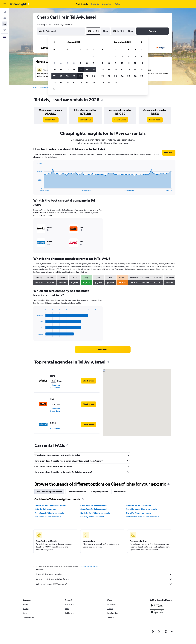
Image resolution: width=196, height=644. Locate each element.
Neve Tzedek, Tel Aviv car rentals (49, 513)
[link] (51, 120)
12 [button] (67, 70)
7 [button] (80, 63)
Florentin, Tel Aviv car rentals (139, 505)
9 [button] (94, 63)
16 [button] (94, 70)
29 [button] (87, 83)
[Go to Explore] (5, 30)
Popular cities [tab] (120, 492)
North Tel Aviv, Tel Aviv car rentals (95, 513)
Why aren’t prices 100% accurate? (104, 584)
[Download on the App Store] (157, 612)
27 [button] (74, 83)
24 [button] (54, 83)
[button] (5, 4)
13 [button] (74, 70)
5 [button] (67, 63)
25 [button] (61, 83)
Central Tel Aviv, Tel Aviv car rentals (50, 505)
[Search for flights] (5, 13)
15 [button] (87, 70)
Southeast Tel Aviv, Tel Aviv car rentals (143, 517)
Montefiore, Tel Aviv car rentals (94, 509)
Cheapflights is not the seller (104, 574)
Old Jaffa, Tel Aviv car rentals (138, 513)
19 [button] (67, 76)
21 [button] (81, 76)
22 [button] (87, 76)
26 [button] (67, 83)
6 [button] (74, 63)
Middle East (44, 88)
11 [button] (61, 70)
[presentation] (102, 100)
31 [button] (54, 89)
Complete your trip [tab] (100, 492)
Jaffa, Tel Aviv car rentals (46, 509)
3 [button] (54, 63)
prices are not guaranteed (89, 566)
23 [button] (94, 76)
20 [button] (74, 76)
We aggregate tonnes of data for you (104, 579)
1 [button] (87, 56)
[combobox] (44, 24)
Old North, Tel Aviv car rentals (48, 517)
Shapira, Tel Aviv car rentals (92, 517)
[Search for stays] (5, 18)
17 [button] (54, 76)
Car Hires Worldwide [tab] (77, 492)
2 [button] (94, 56)
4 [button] (61, 63)
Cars (35, 88)
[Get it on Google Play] (157, 605)
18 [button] (61, 76)
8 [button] (87, 63)
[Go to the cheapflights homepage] (20, 4)
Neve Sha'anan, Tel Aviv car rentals (141, 509)
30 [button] (94, 83)
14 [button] (81, 70)
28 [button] (80, 83)
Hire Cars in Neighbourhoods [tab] (49, 492)
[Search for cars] (5, 24)
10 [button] (54, 70)
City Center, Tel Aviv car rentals (94, 505)
